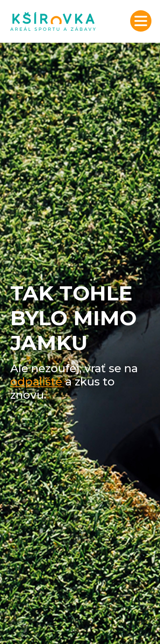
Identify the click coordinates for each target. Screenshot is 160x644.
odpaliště (36, 382)
